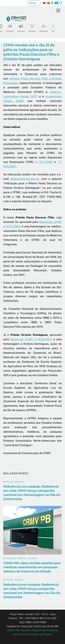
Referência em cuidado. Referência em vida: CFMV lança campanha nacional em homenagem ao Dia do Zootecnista (32, 493)
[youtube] (56, 2)
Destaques (10, 558)
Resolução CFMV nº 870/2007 (31, 339)
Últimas (19, 482)
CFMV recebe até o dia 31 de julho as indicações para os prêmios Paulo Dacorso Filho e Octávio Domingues (31, 52)
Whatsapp (44, 27)
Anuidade (10, 27)
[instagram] (60, 2)
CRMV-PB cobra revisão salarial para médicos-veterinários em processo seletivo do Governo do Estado (32, 567)
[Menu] (58, 11)
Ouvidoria (32, 27)
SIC (53, 27)
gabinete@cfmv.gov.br (25, 179)
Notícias (8, 482)
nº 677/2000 (44, 162)
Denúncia (21, 27)
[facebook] (52, 2)
